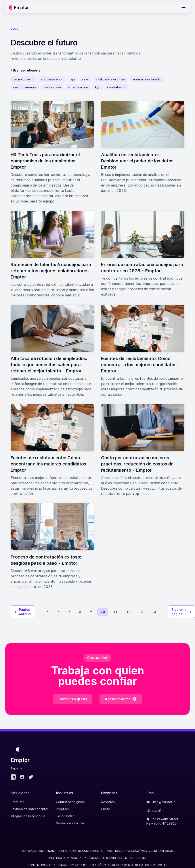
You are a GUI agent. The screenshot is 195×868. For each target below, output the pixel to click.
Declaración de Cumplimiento (81, 851)
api (73, 79)
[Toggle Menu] (184, 8)
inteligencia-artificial (111, 79)
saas (85, 79)
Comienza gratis (73, 699)
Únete (105, 809)
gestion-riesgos (25, 87)
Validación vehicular (70, 823)
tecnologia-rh (23, 79)
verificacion (52, 87)
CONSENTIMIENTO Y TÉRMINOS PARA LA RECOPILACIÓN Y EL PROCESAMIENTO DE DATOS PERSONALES (98, 865)
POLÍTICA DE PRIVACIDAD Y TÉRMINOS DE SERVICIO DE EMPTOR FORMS (97, 858)
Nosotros (108, 802)
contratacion (117, 87)
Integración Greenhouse (28, 816)
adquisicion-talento (147, 79)
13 (141, 612)
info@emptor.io (161, 802)
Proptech (63, 809)
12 (128, 612)
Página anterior (23, 612)
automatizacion (52, 79)
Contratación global (71, 802)
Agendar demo (121, 699)
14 (154, 612)
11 (116, 612)
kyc (98, 87)
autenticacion (78, 87)
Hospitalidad (65, 816)
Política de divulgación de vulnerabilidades (141, 851)
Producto (18, 802)
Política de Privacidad (37, 851)
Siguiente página (181, 612)
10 (103, 612)
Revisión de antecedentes (30, 809)
